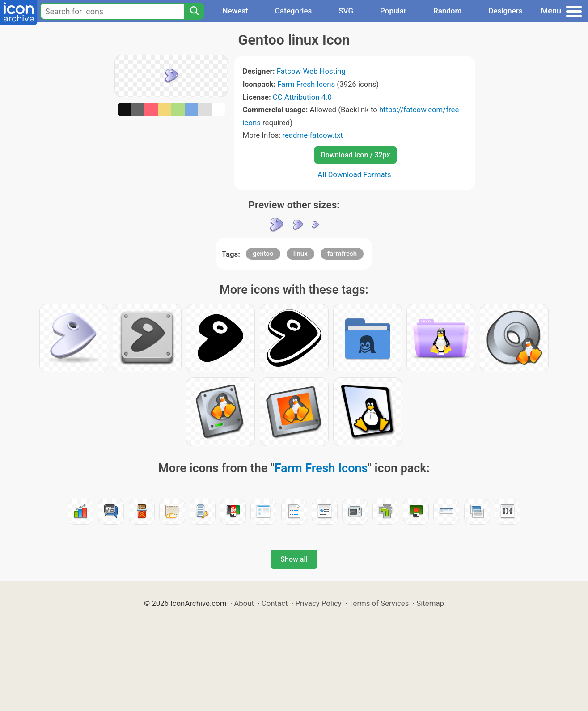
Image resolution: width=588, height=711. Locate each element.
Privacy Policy (318, 603)
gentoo (263, 254)
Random (447, 11)
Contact (275, 603)
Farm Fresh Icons (306, 84)
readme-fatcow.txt (312, 135)
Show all (294, 559)
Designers (505, 11)
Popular (393, 11)
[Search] (194, 11)
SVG (346, 11)
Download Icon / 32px (355, 155)
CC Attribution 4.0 (302, 97)
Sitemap (430, 603)
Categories (294, 11)
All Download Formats (354, 174)
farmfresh (342, 254)
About (244, 603)
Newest (235, 11)
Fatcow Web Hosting (311, 71)
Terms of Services (379, 603)
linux (300, 254)
